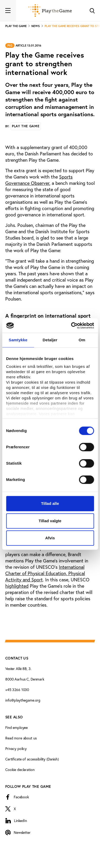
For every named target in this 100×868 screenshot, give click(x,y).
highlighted (17, 586)
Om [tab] (82, 340)
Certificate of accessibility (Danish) (32, 759)
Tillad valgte (50, 521)
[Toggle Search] (92, 11)
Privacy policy (16, 749)
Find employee (16, 728)
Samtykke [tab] (18, 340)
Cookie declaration (20, 770)
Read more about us (21, 738)
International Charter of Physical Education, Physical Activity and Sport (45, 573)
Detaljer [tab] (50, 340)
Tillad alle (50, 503)
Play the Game (26, 126)
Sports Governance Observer (39, 180)
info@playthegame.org (23, 700)
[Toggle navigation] (8, 11)
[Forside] (50, 11)
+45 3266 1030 (17, 690)
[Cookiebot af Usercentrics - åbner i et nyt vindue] (71, 326)
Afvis (50, 538)
